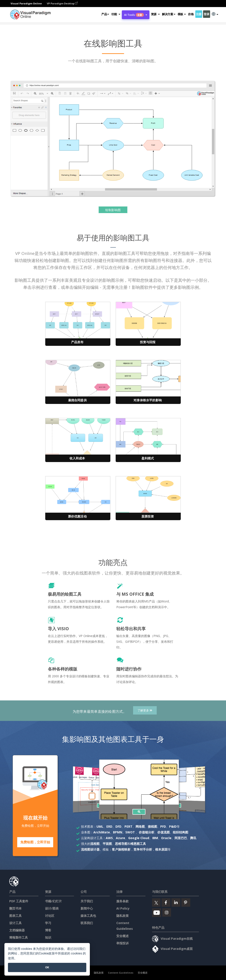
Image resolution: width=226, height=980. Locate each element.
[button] (116, 14)
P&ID (173, 826)
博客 (48, 930)
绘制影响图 (113, 210)
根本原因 (161, 849)
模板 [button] (182, 14)
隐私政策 (122, 915)
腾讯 (193, 838)
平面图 (107, 844)
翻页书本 (15, 908)
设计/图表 (52, 908)
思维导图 (121, 844)
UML (100, 826)
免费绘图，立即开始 (35, 842)
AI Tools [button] (136, 15)
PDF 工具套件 (19, 901)
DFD (118, 826)
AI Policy (123, 908)
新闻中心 (87, 908)
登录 (206, 14)
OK (47, 967)
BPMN (118, 832)
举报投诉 (122, 943)
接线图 (153, 826)
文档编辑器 (17, 930)
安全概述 (122, 936)
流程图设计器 (90, 849)
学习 (48, 923)
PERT (128, 826)
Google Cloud (139, 838)
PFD (163, 826)
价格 (191, 14)
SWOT (130, 832)
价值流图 (164, 832)
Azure (121, 838)
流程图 (95, 844)
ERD (109, 826)
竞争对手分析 (143, 849)
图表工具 (15, 915)
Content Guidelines (121, 972)
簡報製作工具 (19, 937)
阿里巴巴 (181, 838)
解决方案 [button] (169, 14)
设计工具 (15, 923)
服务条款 (122, 901)
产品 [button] (105, 14)
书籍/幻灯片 (53, 901)
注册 (199, 14)
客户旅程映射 (121, 849)
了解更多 (145, 710)
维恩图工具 (138, 844)
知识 (48, 937)
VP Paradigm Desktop (62, 3)
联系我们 (87, 923)
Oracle (166, 838)
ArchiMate (102, 832)
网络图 (140, 826)
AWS (109, 838)
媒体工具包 (88, 915)
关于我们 (87, 901)
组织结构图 (181, 832)
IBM (155, 838)
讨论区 (50, 915)
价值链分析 (147, 832)
